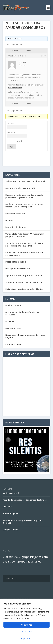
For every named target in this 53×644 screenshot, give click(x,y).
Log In (11, 147)
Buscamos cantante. (15, 214)
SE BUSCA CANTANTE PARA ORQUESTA (24, 282)
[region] (26, 621)
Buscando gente (13, 328)
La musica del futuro (15, 227)
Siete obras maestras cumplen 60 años (24, 289)
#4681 (44, 56)
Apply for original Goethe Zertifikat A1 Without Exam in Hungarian (24, 205)
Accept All (27, 625)
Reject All (27, 638)
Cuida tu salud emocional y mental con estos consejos (24, 254)
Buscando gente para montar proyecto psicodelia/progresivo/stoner (24, 196)
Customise (26, 632)
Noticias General (13, 305)
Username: (11, 124)
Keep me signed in (16, 141)
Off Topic (10, 321)
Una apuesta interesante (18, 269)
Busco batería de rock (16, 262)
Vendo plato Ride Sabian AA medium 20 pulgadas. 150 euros (24, 235)
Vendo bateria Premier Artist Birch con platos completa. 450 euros (24, 245)
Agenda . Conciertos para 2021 (20, 188)
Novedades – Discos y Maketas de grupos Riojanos (25, 336)
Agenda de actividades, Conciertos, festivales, (22, 313)
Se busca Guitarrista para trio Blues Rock (25, 181)
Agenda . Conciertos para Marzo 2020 (24, 275)
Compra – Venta (13, 344)
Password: (11, 132)
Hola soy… (10, 220)
